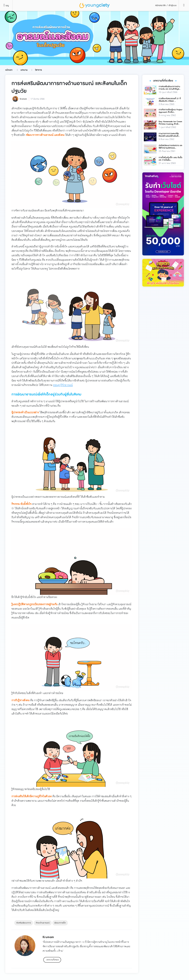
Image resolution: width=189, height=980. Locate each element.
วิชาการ (38, 70)
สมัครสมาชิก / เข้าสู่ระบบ (166, 5)
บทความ (24, 70)
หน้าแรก (9, 70)
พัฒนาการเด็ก (60, 923)
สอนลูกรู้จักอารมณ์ (63, 385)
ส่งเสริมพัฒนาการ (24, 923)
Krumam (23, 99)
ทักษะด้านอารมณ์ (43, 923)
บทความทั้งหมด (53, 960)
